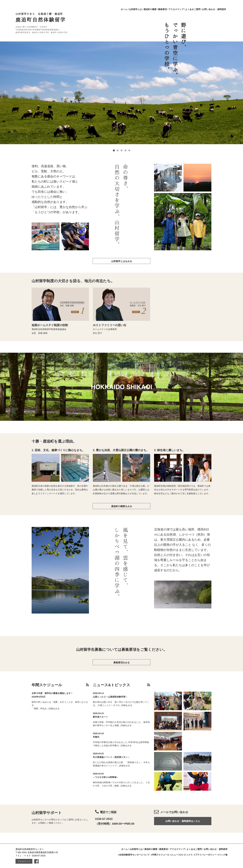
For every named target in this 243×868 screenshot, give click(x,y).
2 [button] (118, 150)
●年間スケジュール (160, 855)
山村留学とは (135, 9)
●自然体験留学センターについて (134, 855)
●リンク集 (223, 855)
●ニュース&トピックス (182, 855)
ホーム (124, 9)
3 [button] (122, 150)
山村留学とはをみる (122, 261)
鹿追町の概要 (150, 9)
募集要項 (162, 9)
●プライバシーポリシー (205, 855)
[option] (122, 93)
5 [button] (129, 150)
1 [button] (114, 150)
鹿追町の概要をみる (122, 506)
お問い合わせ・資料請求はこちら (183, 821)
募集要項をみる (122, 662)
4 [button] (125, 150)
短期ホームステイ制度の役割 (50, 325)
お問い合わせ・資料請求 (214, 9)
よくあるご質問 (193, 9)
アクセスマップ (176, 9)
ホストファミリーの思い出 (110, 325)
